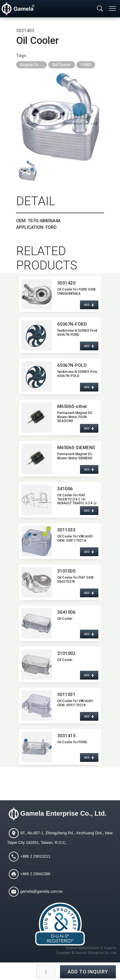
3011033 (66, 530)
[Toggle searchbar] (100, 9)
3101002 (66, 653)
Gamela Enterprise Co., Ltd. (63, 814)
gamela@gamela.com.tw (41, 891)
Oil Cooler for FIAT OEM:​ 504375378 (76, 579)
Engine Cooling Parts (34, 65)
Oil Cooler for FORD (72, 742)
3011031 (66, 695)
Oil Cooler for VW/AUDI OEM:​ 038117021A (75, 538)
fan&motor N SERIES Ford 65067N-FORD (77, 333)
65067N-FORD (72, 324)
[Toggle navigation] (113, 9)
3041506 (66, 612)
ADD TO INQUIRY (88, 972)
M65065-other (72, 406)
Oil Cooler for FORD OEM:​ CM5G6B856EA (77, 291)
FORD (86, 65)
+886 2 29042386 (35, 874)
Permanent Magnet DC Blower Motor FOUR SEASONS (75, 417)
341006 (65, 489)
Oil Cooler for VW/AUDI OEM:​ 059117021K (75, 703)
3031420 (66, 283)
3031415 (66, 736)
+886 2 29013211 (35, 856)
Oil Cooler (62, 65)
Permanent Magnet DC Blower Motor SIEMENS (75, 456)
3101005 (66, 571)
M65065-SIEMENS (76, 448)
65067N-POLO (72, 365)
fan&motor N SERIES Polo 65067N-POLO (77, 374)
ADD (87, 305)
